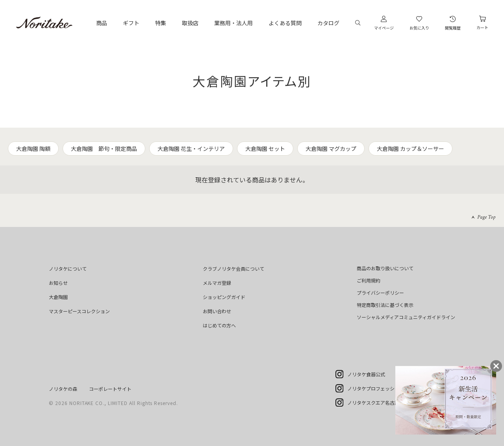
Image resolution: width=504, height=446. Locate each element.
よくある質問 (285, 23)
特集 (161, 23)
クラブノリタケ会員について (233, 269)
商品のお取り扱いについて (385, 268)
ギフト (131, 23)
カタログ (328, 23)
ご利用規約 (369, 280)
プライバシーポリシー (380, 293)
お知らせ (58, 283)
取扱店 (190, 23)
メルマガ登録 (217, 283)
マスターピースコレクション (79, 311)
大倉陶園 (58, 297)
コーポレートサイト (110, 389)
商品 (102, 23)
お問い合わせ (217, 311)
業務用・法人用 (233, 23)
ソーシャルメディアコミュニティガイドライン (406, 317)
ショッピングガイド (224, 297)
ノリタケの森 (63, 389)
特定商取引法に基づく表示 (385, 305)
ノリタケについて (68, 269)
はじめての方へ (219, 325)
